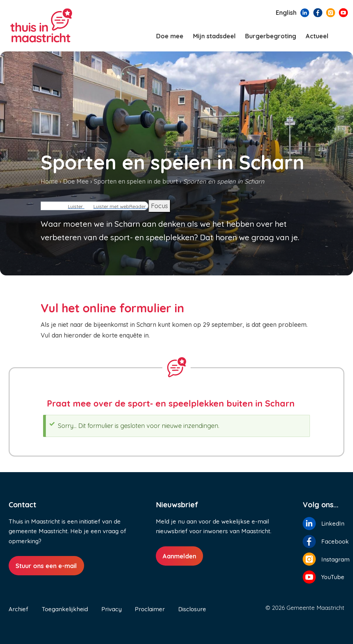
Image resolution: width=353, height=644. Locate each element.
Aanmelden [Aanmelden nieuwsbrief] (179, 556)
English (286, 13)
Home (49, 181)
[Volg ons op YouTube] (343, 12)
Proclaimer (150, 609)
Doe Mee (76, 181)
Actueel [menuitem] (317, 36)
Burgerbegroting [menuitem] (271, 36)
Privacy (112, 609)
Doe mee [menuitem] (170, 36)
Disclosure (192, 609)
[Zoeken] (342, 36)
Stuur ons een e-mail (46, 566)
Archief (18, 609)
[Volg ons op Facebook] (318, 12)
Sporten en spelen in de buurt (136, 181)
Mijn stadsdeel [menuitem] (214, 36)
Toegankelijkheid (65, 609)
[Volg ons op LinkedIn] (305, 12)
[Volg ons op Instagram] (331, 12)
